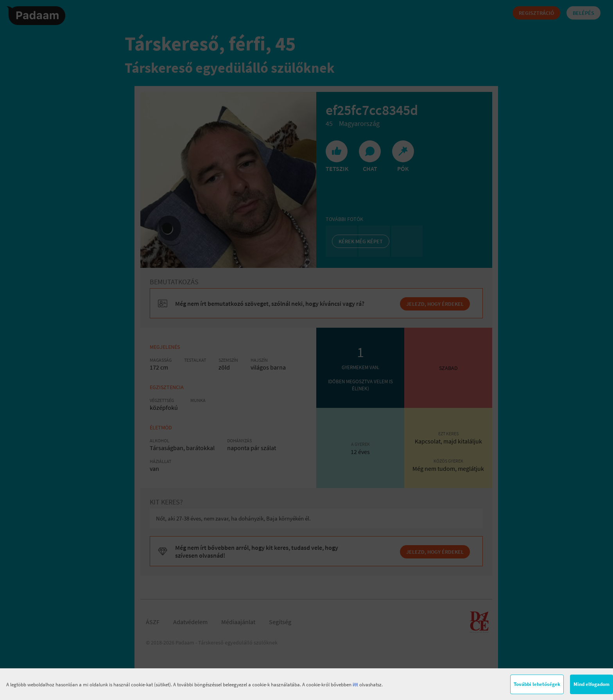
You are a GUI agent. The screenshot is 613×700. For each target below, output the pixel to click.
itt (355, 685)
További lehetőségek (537, 684)
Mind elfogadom (591, 684)
